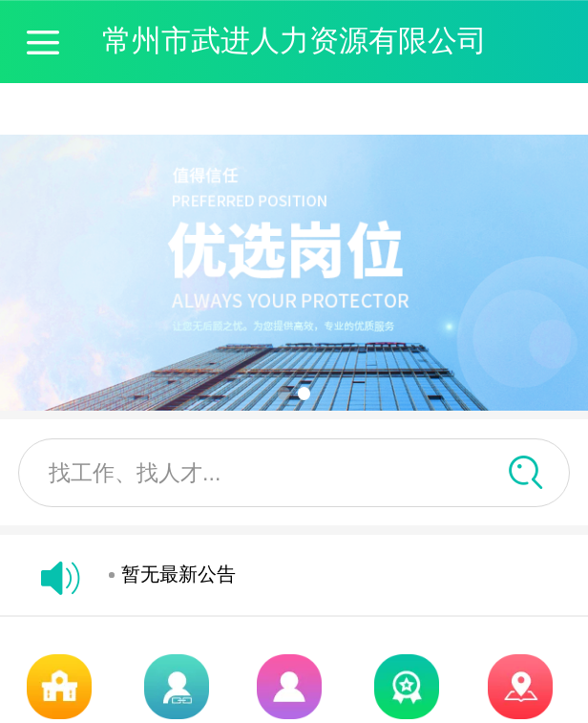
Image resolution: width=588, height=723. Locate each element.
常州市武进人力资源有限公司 (294, 41)
